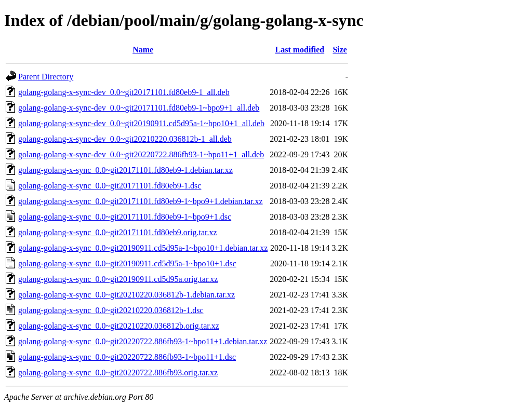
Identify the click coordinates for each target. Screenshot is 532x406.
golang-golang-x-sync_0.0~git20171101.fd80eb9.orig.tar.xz (118, 232)
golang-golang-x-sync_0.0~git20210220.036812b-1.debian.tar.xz (127, 295)
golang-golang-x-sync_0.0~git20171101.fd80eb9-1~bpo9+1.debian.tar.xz (141, 201)
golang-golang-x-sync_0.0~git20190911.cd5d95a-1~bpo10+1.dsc (127, 263)
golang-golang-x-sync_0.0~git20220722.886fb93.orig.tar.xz (118, 373)
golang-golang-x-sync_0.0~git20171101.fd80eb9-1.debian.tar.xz (125, 170)
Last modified (300, 50)
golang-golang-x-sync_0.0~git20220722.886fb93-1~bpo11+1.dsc (127, 357)
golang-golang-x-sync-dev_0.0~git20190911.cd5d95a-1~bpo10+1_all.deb (141, 123)
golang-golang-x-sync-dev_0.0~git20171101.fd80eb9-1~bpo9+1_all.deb (139, 108)
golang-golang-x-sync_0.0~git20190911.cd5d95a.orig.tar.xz (118, 279)
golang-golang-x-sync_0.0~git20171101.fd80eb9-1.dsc (110, 186)
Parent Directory (46, 77)
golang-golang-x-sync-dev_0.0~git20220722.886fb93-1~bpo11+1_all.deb (141, 154)
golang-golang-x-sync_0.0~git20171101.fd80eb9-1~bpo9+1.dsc (125, 217)
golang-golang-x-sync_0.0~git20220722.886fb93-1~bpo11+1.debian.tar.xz (143, 341)
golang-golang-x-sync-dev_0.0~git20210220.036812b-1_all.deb (125, 139)
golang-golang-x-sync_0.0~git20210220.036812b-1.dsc (111, 310)
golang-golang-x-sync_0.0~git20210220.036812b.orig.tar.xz (119, 326)
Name (143, 50)
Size (340, 50)
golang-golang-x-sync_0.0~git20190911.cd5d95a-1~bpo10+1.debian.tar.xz (143, 248)
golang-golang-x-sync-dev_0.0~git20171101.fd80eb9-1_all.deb (124, 92)
